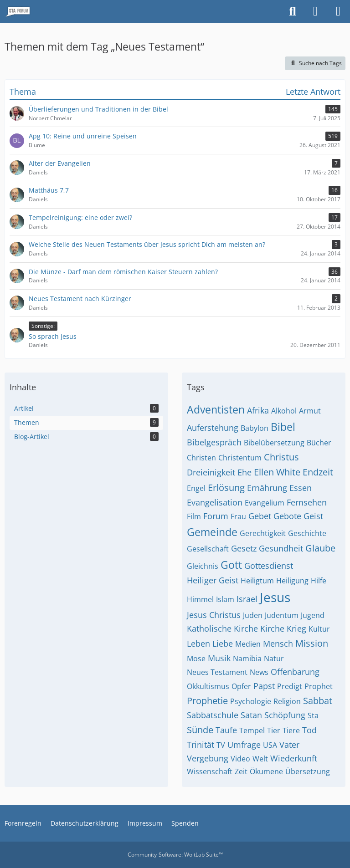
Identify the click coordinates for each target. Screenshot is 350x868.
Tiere (291, 730)
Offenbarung (295, 672)
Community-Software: (175, 855)
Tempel (252, 730)
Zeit (241, 771)
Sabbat (318, 701)
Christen (201, 458)
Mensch (278, 643)
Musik (219, 658)
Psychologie (251, 701)
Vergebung (208, 758)
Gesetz (244, 548)
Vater (289, 745)
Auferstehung (213, 428)
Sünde (200, 730)
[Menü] (338, 11)
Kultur (319, 629)
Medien (248, 644)
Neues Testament (217, 672)
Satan (251, 715)
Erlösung (226, 488)
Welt (260, 759)
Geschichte (307, 533)
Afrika (258, 410)
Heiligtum (257, 581)
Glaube (320, 548)
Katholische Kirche (222, 628)
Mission (312, 643)
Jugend (313, 615)
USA (270, 745)
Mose (196, 659)
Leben (198, 643)
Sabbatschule (213, 715)
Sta (313, 715)
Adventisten (216, 409)
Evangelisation (215, 502)
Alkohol (284, 411)
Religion (287, 701)
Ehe (244, 472)
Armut (310, 411)
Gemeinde (212, 532)
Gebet (260, 516)
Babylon (255, 428)
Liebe (223, 643)
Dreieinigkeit (211, 472)
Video (240, 759)
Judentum (282, 615)
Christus (281, 457)
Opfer (241, 686)
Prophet (319, 686)
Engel (196, 488)
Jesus (275, 597)
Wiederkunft (294, 758)
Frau (238, 516)
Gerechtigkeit (263, 533)
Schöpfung (285, 715)
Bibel (283, 427)
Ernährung (267, 488)
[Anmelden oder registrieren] (315, 11)
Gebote (287, 516)
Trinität (201, 745)
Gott (231, 565)
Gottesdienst (269, 566)
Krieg (296, 628)
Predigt (290, 686)
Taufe (226, 730)
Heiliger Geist (213, 580)
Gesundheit (281, 548)
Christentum (240, 458)
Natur (274, 659)
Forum (216, 516)
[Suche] (293, 11)
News (259, 672)
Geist (313, 516)
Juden (253, 615)
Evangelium (265, 503)
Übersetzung (308, 771)
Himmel (200, 599)
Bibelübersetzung (274, 443)
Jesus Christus (214, 615)
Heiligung (292, 581)
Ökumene (266, 771)
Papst (264, 686)
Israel (247, 599)
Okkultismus (208, 686)
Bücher (319, 443)
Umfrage (244, 745)
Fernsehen (307, 502)
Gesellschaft (208, 549)
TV (221, 745)
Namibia (247, 659)
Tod (309, 730)
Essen (301, 488)
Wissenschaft (210, 771)
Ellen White (277, 472)
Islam (225, 599)
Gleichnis (203, 566)
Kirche (272, 628)
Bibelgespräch (214, 442)
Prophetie (207, 701)
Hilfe (319, 581)
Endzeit (318, 472)
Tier (274, 730)
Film (194, 516)
